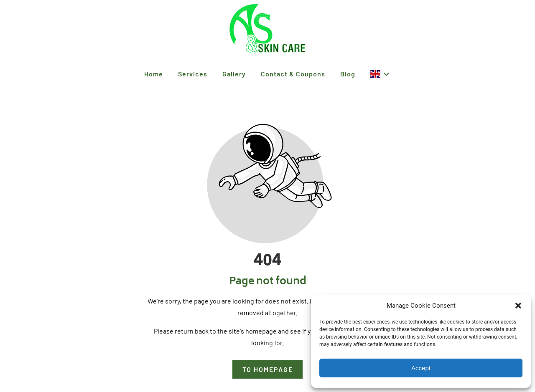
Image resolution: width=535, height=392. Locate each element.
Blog (348, 74)
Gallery (234, 74)
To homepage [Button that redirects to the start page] (268, 369)
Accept (421, 368)
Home (154, 74)
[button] (518, 306)
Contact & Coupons (293, 74)
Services (193, 74)
